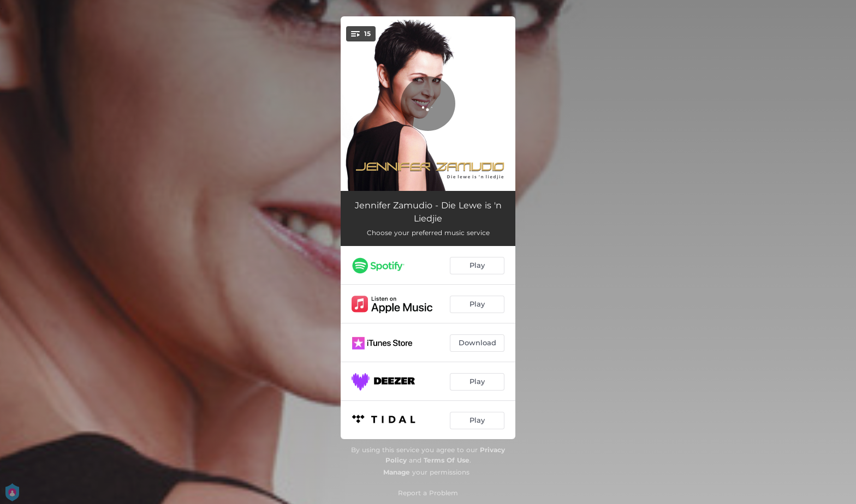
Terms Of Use (447, 460)
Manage (397, 472)
